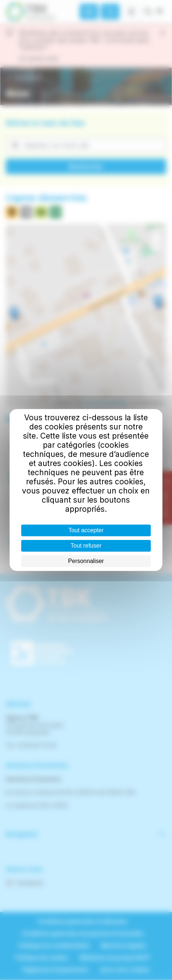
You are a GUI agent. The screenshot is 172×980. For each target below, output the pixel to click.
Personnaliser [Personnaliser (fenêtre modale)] (86, 561)
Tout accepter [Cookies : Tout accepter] (86, 530)
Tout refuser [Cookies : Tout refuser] (86, 546)
